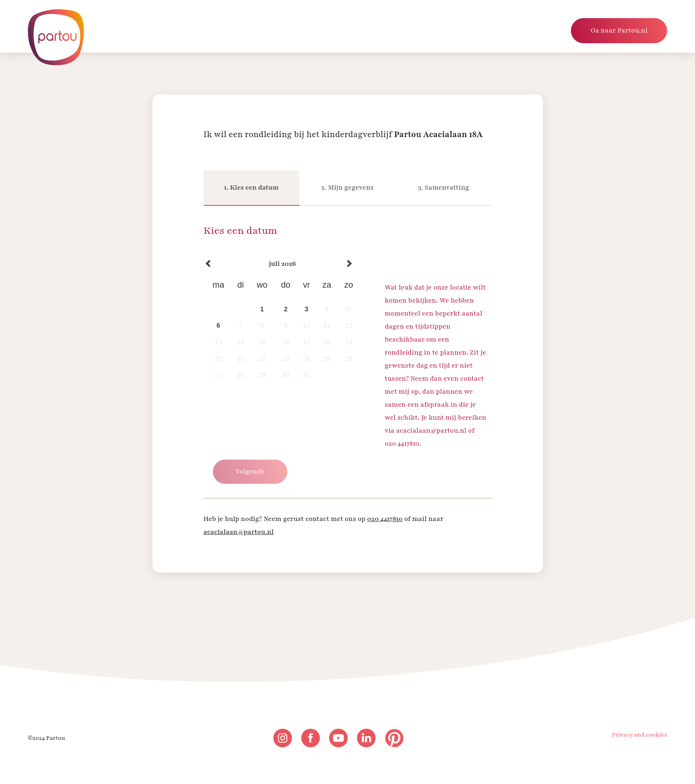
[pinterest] (394, 738)
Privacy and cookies (639, 735)
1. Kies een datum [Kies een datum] (252, 188)
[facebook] (311, 738)
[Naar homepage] (56, 37)
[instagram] (283, 738)
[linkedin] (366, 738)
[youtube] (338, 738)
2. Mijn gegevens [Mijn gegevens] (347, 188)
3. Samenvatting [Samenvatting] (443, 188)
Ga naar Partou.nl (619, 30)
